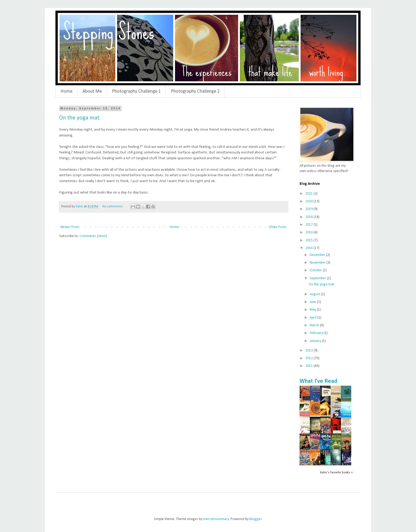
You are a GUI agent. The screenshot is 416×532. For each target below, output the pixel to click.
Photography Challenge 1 (136, 91)
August (315, 294)
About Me (92, 91)
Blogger (255, 519)
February (317, 333)
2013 (309, 351)
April (313, 318)
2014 (309, 248)
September (318, 278)
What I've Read (318, 381)
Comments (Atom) (93, 236)
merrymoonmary (216, 519)
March (315, 325)
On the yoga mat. (80, 118)
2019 (309, 209)
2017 (309, 225)
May (313, 310)
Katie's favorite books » (336, 473)
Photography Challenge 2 (195, 91)
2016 (309, 232)
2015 (309, 240)
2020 (309, 201)
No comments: (113, 207)
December (318, 255)
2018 (309, 217)
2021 (309, 194)
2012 (309, 358)
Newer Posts (70, 227)
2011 (309, 366)
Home (66, 91)
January (316, 341)
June (313, 302)
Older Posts (278, 227)
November (318, 263)
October (316, 270)
